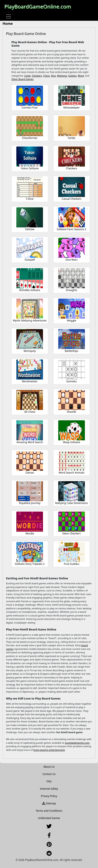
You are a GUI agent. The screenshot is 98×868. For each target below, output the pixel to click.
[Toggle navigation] (9, 16)
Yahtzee (30, 229)
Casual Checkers (72, 199)
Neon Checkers (71, 533)
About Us (49, 767)
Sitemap (49, 803)
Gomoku (72, 381)
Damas (30, 473)
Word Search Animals (71, 473)
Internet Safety (49, 789)
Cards (27, 76)
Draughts (71, 290)
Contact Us (49, 774)
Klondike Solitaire (30, 290)
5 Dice (30, 199)
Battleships (72, 351)
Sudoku (72, 76)
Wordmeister (30, 381)
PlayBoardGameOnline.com (38, 6)
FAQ (49, 781)
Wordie (30, 533)
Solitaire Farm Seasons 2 (71, 229)
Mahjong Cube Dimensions (72, 503)
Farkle (72, 138)
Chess (47, 76)
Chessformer (30, 138)
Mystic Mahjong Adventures (30, 321)
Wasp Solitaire (72, 442)
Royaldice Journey (30, 503)
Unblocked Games (49, 818)
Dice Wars (72, 260)
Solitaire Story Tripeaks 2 (30, 564)
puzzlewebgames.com (77, 743)
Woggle (71, 321)
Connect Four (30, 108)
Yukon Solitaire (30, 168)
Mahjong (62, 76)
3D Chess (30, 412)
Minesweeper (72, 108)
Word (81, 76)
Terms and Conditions (49, 811)
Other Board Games (22, 79)
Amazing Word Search (30, 442)
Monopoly (30, 351)
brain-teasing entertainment (49, 750)
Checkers (37, 76)
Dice (53, 76)
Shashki (71, 412)
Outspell (30, 260)
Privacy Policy (49, 796)
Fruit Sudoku (72, 564)
